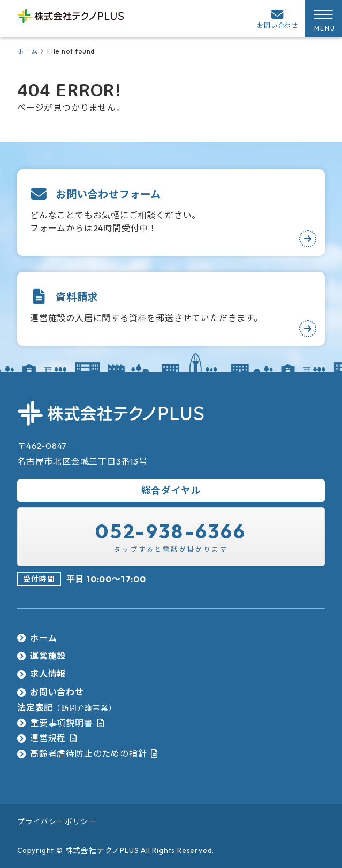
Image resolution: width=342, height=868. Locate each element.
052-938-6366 (171, 531)
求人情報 (48, 674)
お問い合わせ (57, 692)
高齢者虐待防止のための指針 (88, 753)
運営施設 (48, 656)
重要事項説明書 (62, 723)
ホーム (27, 51)
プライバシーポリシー (57, 821)
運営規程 (48, 738)
